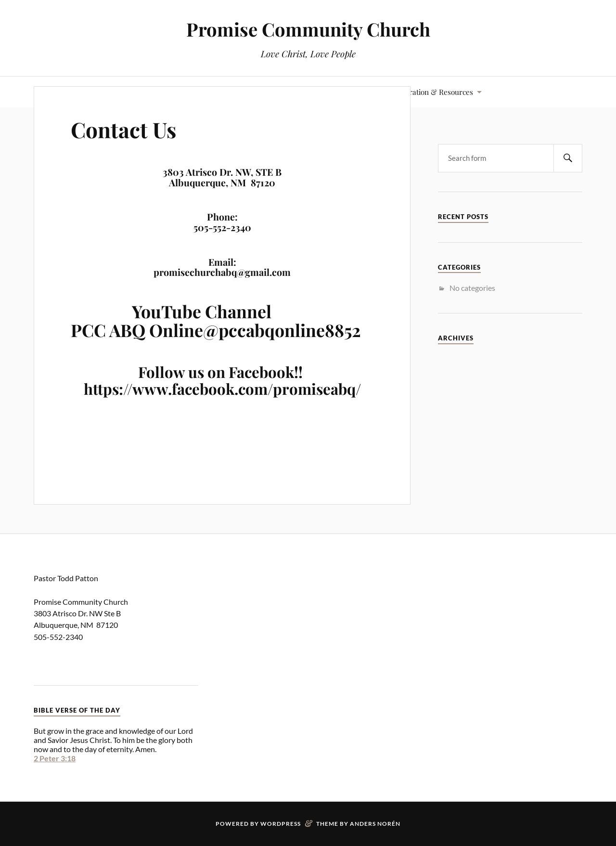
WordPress (281, 824)
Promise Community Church (308, 29)
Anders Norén (375, 824)
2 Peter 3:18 (55, 758)
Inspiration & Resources (433, 92)
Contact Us (123, 129)
